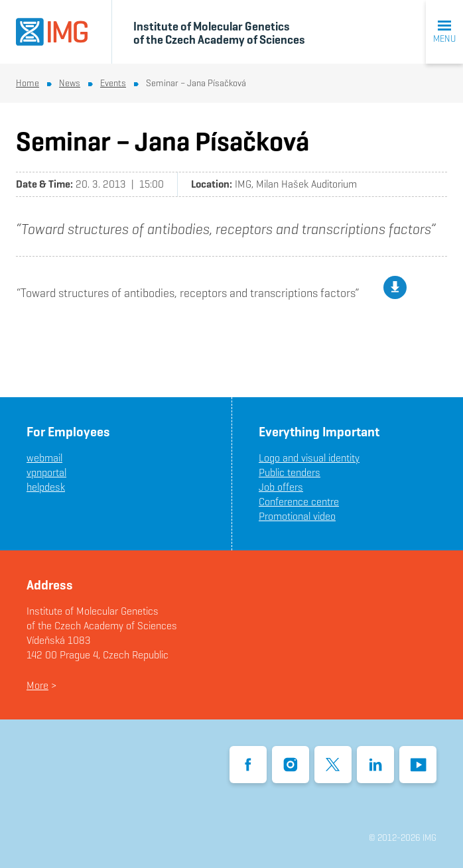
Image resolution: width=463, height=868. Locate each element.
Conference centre (299, 502)
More (37, 685)
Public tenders (290, 472)
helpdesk (46, 487)
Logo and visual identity (309, 458)
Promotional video (297, 516)
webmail (44, 458)
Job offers (281, 487)
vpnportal (46, 472)
